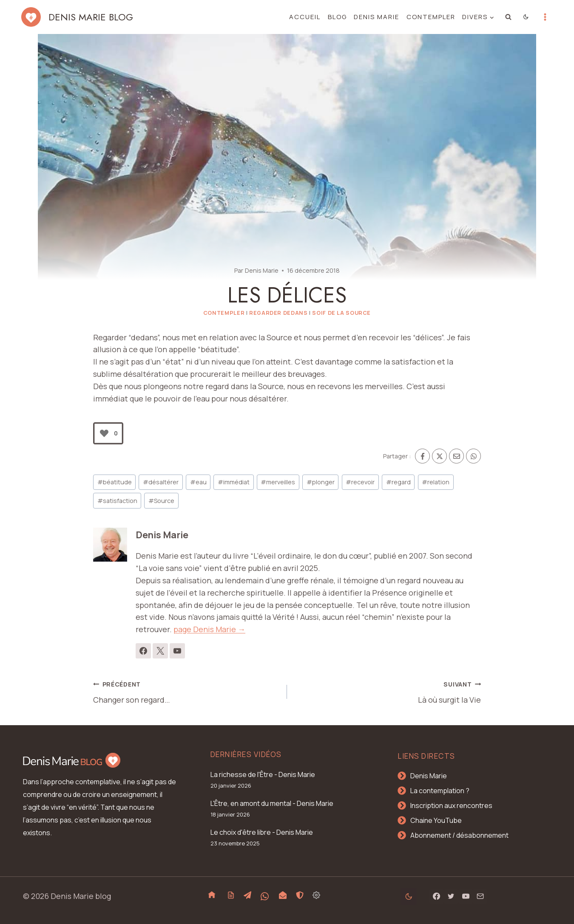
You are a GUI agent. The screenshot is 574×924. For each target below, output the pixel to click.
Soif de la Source (341, 313)
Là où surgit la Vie (388, 691)
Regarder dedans (278, 313)
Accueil (305, 17)
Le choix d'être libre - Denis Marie (262, 832)
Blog (337, 17)
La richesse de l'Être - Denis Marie (263, 774)
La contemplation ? (440, 791)
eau (198, 482)
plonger (321, 482)
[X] (439, 456)
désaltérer (161, 482)
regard (398, 482)
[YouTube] (466, 896)
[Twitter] (451, 896)
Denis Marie (377, 17)
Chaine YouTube (436, 820)
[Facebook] (422, 456)
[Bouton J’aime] (104, 433)
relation (436, 482)
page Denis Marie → (209, 629)
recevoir (360, 482)
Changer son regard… (186, 691)
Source (161, 501)
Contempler (431, 17)
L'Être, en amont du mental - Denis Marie (272, 803)
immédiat (234, 482)
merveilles (278, 482)
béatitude (115, 482)
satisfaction (117, 501)
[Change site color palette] (526, 17)
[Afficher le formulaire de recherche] (509, 17)
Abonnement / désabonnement (459, 835)
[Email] (456, 456)
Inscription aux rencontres (451, 805)
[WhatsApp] (473, 456)
